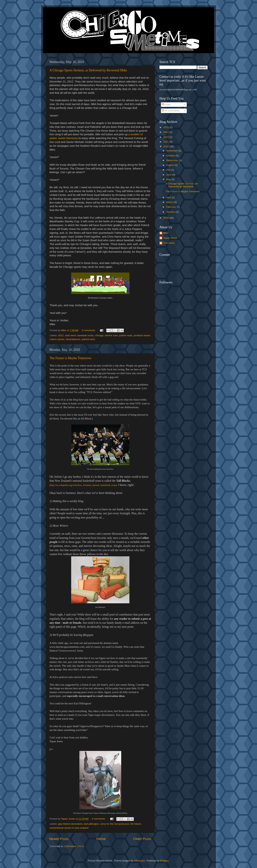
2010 (166, 146)
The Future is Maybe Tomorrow (70, 358)
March (170, 202)
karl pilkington (91, 824)
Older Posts (142, 839)
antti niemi (71, 335)
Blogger (164, 861)
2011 (166, 142)
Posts (166, 104)
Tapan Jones (170, 238)
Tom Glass (169, 243)
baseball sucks (86, 335)
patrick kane (88, 339)
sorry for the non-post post (115, 824)
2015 (166, 127)
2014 (166, 132)
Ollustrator (140, 861)
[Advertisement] (198, 263)
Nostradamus (73, 339)
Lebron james (57, 339)
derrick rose (111, 335)
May (169, 179)
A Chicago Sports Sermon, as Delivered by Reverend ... (182, 185)
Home (101, 839)
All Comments (171, 111)
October (171, 156)
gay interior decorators (70, 824)
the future (136, 824)
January (171, 212)
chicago (99, 335)
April (169, 197)
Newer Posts (59, 839)
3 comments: (89, 330)
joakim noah (126, 335)
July (169, 170)
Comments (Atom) (74, 846)
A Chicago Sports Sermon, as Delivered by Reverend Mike (88, 70)
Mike (166, 233)
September (173, 160)
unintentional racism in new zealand (69, 828)
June (169, 175)
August (170, 165)
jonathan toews (142, 335)
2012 (61, 335)
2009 (166, 218)
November (172, 151)
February (171, 207)
